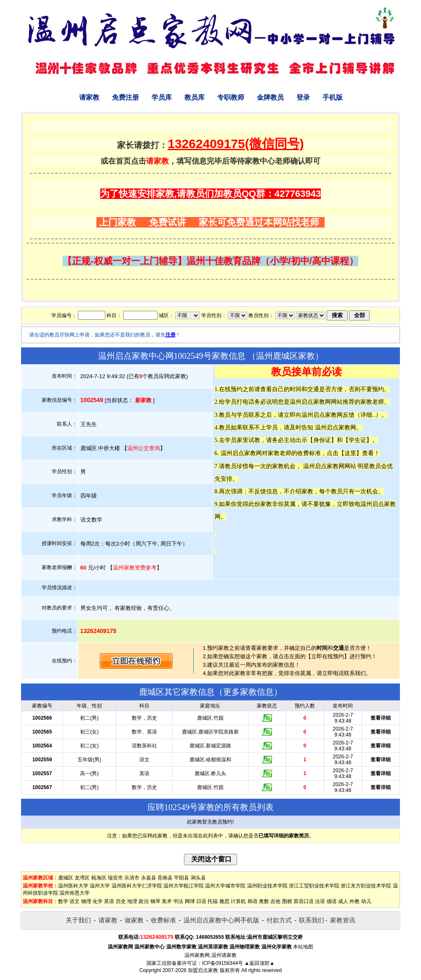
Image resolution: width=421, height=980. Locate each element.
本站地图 (303, 947)
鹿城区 (66, 878)
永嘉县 (149, 878)
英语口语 (304, 901)
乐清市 (132, 878)
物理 (86, 901)
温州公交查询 (144, 448)
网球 (190, 901)
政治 (144, 901)
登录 (303, 97)
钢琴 (155, 901)
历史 (121, 901)
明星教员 (369, 466)
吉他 (275, 901)
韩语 (253, 901)
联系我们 (312, 920)
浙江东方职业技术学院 (366, 886)
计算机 (238, 901)
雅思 (224, 901)
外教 (354, 901)
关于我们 (78, 920)
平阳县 (181, 878)
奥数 (264, 901)
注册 (171, 335)
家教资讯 (343, 920)
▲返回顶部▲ (259, 963)
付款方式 (279, 920)
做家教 (134, 920)
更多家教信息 (248, 692)
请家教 (89, 97)
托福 (213, 901)
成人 (343, 901)
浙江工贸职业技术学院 (314, 886)
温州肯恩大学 (75, 893)
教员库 (195, 97)
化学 (98, 901)
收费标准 (163, 920)
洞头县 (198, 878)
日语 (201, 901)
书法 (178, 901)
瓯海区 (99, 878)
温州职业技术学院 (267, 886)
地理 (132, 901)
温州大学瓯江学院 (184, 886)
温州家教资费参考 (135, 568)
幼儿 (366, 901)
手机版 (333, 97)
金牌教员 (270, 97)
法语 (320, 901)
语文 (75, 901)
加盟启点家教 (203, 970)
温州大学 (100, 886)
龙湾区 (82, 878)
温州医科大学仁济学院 (137, 886)
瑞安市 (115, 878)
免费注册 (125, 97)
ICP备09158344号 (222, 963)
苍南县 (165, 878)
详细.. (368, 415)
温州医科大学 (73, 886)
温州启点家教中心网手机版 (221, 920)
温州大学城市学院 (225, 886)
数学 (63, 901)
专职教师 (231, 97)
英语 (109, 901)
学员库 (162, 97)
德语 (332, 901)
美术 (167, 901)
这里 (350, 453)
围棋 (287, 901)
